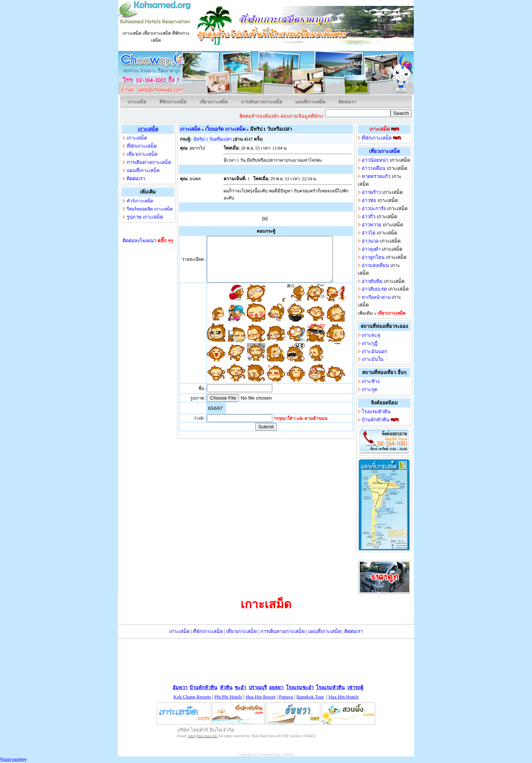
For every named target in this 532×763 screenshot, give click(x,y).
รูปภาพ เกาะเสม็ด (145, 217)
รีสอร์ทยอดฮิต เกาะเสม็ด (150, 209)
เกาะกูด (369, 389)
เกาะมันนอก (374, 351)
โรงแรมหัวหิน (376, 412)
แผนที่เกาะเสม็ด (310, 102)
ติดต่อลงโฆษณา (148, 241)
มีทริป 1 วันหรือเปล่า (213, 139)
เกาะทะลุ (371, 335)
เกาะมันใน (373, 359)
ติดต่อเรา (347, 102)
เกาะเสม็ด (137, 102)
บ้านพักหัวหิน (376, 420)
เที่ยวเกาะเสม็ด (214, 102)
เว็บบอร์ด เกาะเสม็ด (225, 129)
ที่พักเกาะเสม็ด (173, 102)
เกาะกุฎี (370, 343)
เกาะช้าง (371, 381)
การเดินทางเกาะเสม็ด (262, 102)
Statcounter (13, 759)
